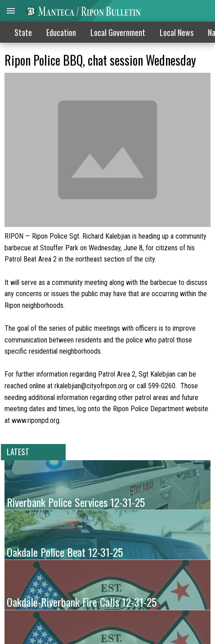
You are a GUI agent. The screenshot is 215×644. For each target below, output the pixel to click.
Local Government (118, 32)
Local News (177, 32)
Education (61, 32)
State (23, 32)
